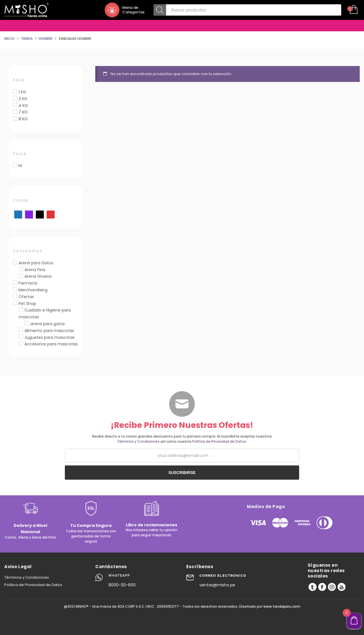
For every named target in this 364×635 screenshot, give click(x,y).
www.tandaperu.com (282, 606)
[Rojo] (51, 214)
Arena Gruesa (38, 276)
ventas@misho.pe (217, 585)
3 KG (23, 99)
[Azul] (18, 214)
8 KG (23, 119)
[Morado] (29, 214)
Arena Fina (35, 270)
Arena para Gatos (36, 263)
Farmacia (28, 283)
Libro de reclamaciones (152, 525)
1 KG (22, 92)
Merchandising (33, 290)
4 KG (23, 106)
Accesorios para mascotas (51, 344)
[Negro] (40, 214)
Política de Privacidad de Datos (219, 441)
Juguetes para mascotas (49, 337)
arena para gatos (48, 324)
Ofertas (26, 297)
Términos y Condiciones (138, 441)
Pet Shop (27, 304)
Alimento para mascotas (49, 331)
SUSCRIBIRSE (182, 473)
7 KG (23, 112)
